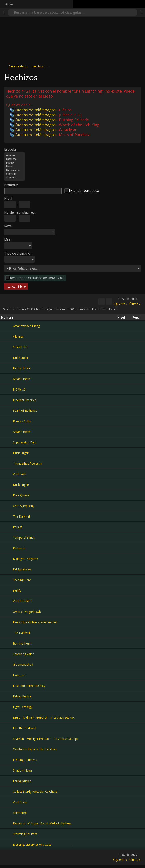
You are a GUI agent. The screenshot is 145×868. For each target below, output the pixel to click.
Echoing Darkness (25, 760)
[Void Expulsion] (7, 601)
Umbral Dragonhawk (27, 612)
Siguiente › (120, 304)
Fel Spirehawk (22, 569)
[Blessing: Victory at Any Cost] (7, 844)
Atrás (9, 4)
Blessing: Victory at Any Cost (32, 844)
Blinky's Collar (22, 421)
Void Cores (20, 802)
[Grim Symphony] (7, 506)
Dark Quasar (21, 495)
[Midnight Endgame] (7, 559)
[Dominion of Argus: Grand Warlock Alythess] (7, 823)
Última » (135, 304)
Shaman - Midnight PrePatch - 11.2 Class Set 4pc (46, 739)
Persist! (18, 527)
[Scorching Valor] (7, 654)
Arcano (14, 155)
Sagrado (14, 174)
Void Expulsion (23, 601)
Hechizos (37, 66)
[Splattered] (7, 813)
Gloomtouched (23, 665)
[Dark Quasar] (7, 495)
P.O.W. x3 (19, 389)
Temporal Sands (24, 538)
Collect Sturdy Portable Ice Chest (35, 792)
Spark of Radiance (25, 411)
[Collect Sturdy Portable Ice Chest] (7, 791)
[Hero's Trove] (7, 368)
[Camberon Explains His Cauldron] (7, 749)
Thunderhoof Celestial (28, 463)
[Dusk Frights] (7, 453)
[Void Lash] (7, 474)
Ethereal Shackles (25, 400)
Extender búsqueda (84, 190)
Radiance (19, 548)
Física (14, 166)
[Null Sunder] (7, 358)
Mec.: (8, 240)
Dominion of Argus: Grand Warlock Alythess (42, 823)
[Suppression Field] (7, 442)
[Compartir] (141, 12)
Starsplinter (20, 347)
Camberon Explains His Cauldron (35, 749)
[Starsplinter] (7, 347)
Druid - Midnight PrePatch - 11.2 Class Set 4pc (44, 717)
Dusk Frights (21, 453)
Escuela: (10, 149)
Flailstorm (20, 675)
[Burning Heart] (7, 643)
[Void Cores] (7, 802)
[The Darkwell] (7, 516)
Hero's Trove (22, 368)
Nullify (17, 590)
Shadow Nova (22, 770)
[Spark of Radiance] (7, 410)
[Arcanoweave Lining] (7, 326)
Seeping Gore (22, 580)
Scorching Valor (23, 654)
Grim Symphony (24, 506)
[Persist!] (7, 527)
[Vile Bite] (7, 336)
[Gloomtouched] (7, 664)
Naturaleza (14, 170)
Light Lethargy (23, 707)
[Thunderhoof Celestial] (7, 463)
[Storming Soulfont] (7, 834)
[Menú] (4, 12)
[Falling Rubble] (7, 696)
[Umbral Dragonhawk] (7, 612)
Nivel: (8, 199)
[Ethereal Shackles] (7, 400)
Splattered (20, 813)
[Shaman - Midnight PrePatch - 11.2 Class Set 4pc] (7, 739)
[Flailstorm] (7, 675)
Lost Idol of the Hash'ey (29, 686)
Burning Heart (22, 643)
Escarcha (14, 159)
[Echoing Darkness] (7, 760)
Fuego (14, 163)
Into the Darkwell (24, 728)
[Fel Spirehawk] (7, 569)
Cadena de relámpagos (33, 110)
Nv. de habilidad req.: (20, 212)
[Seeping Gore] (7, 580)
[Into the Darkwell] (7, 728)
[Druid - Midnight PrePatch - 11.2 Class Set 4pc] (7, 717)
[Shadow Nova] (7, 770)
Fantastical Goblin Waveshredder (35, 622)
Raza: (8, 226)
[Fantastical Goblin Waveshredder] (7, 622)
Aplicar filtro (16, 286)
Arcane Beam (22, 379)
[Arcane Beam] (7, 379)
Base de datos (18, 66)
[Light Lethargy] (7, 707)
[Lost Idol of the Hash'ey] (7, 686)
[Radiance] (7, 548)
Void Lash (19, 474)
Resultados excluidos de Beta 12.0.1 (37, 278)
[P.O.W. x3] (7, 389)
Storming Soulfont (25, 834)
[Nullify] (7, 590)
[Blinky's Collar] (7, 421)
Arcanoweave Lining (26, 326)
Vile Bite (18, 336)
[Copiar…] (102, 302)
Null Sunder (21, 358)
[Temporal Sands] (7, 537)
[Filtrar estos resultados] (109, 302)
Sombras (14, 178)
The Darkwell (22, 516)
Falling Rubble (22, 696)
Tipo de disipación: (19, 253)
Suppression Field (25, 442)
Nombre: (11, 185)
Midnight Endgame (25, 559)
